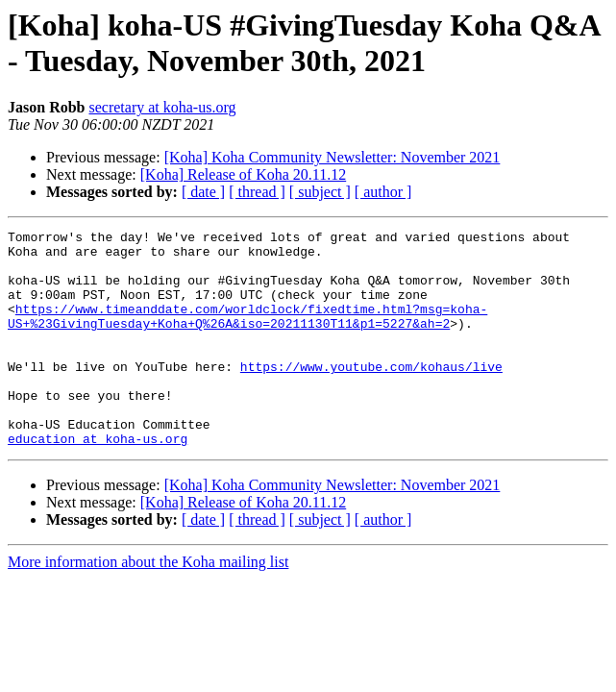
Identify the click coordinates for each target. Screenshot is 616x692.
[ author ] (383, 192)
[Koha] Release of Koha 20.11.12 (243, 174)
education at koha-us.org (98, 482)
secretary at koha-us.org (162, 107)
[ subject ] (320, 192)
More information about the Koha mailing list (148, 605)
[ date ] (203, 192)
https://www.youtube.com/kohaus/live (371, 395)
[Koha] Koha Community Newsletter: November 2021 (333, 157)
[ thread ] (257, 192)
